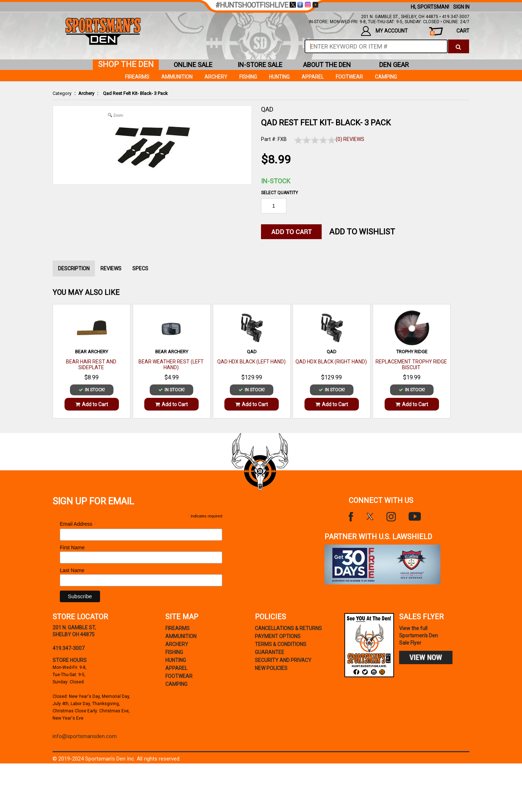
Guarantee (270, 652)
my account (384, 31)
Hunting (279, 77)
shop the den (126, 64)
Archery (86, 93)
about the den (327, 65)
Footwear (349, 77)
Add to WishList (362, 232)
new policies (271, 668)
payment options (278, 636)
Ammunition (177, 77)
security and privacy (283, 660)
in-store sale (260, 65)
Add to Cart (92, 404)
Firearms (137, 77)
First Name (72, 547)
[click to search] (458, 46)
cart (450, 32)
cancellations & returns (288, 628)
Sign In (461, 7)
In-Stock (276, 181)
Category (62, 93)
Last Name (72, 570)
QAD (267, 109)
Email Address (78, 524)
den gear (394, 65)
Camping (386, 77)
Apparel (313, 77)
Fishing (248, 77)
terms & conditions (281, 644)
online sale (193, 65)
